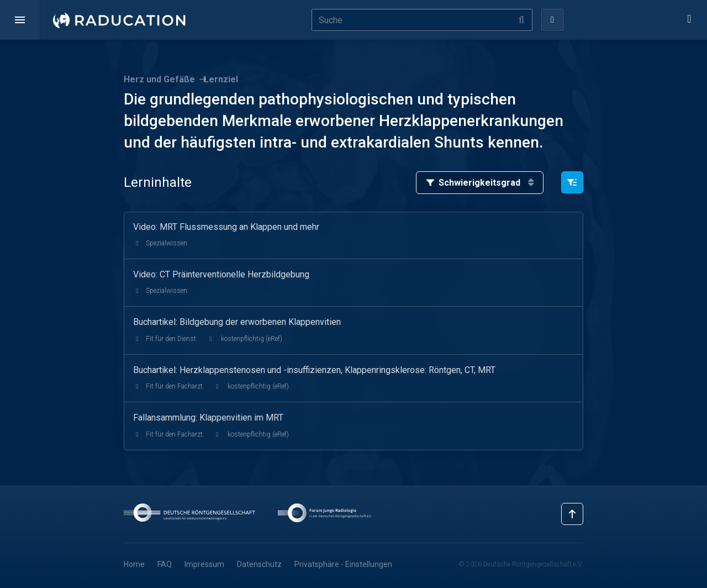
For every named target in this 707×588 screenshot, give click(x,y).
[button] (20, 20)
